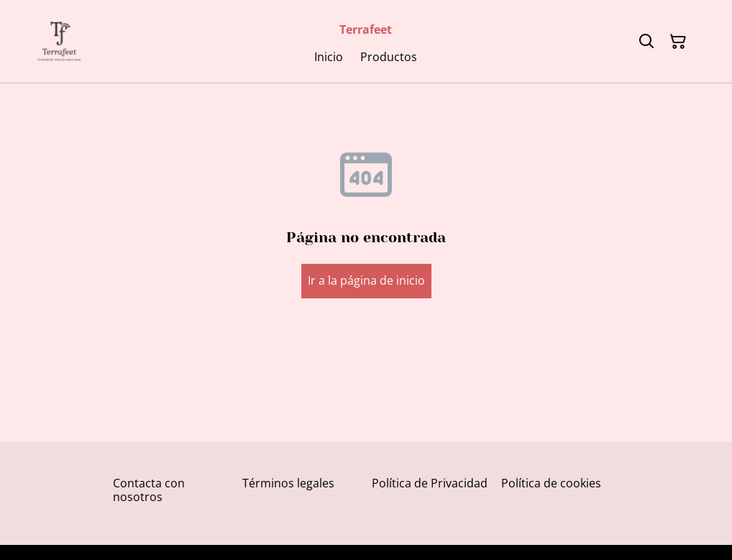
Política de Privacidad (430, 483)
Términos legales (288, 483)
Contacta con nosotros (149, 490)
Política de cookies (551, 483)
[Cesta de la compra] (678, 42)
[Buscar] (646, 42)
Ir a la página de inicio (366, 280)
